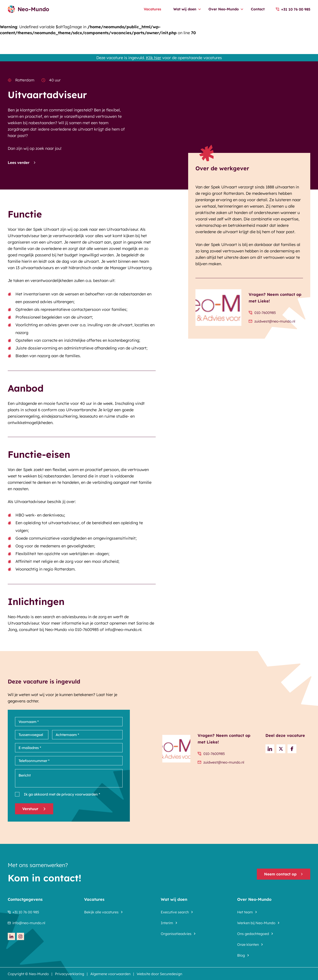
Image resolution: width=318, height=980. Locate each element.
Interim (167, 923)
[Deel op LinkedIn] (270, 749)
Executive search (175, 912)
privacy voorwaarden (79, 794)
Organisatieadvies (176, 934)
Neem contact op (284, 874)
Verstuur (34, 809)
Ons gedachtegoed (253, 934)
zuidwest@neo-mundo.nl (272, 321)
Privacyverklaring (70, 974)
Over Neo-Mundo (224, 9)
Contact (258, 9)
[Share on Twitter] (281, 749)
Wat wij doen (185, 9)
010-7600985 (262, 313)
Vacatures (152, 9)
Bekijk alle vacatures (101, 912)
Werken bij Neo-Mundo (256, 923)
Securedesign (171, 974)
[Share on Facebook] (292, 749)
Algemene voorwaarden (110, 974)
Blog (241, 955)
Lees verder (22, 162)
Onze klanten (248, 944)
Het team (245, 912)
